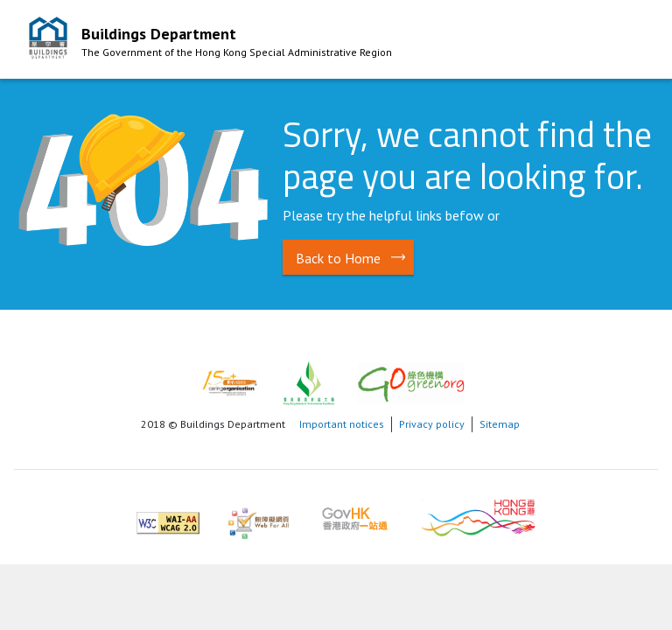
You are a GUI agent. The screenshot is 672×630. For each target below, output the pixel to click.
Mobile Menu (627, 42)
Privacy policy (432, 424)
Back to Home (338, 258)
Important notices (342, 424)
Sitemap (500, 424)
